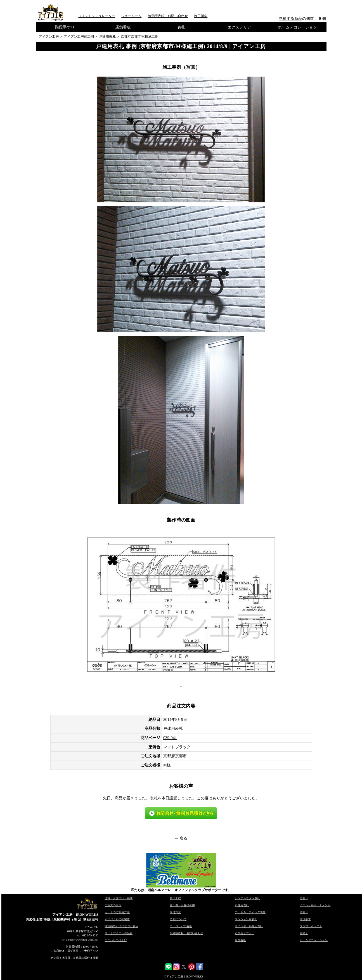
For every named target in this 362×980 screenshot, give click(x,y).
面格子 (304, 933)
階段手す (305, 919)
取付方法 (175, 912)
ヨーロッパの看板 (181, 926)
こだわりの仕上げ (116, 940)
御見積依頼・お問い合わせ (168, 16)
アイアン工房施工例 (79, 37)
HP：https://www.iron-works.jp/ (80, 940)
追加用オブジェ (245, 933)
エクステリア (239, 27)
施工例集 (201, 16)
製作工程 (175, 898)
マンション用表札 (246, 919)
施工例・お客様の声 (182, 905)
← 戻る (181, 838)
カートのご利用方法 (117, 912)
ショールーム (131, 16)
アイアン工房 (49, 37)
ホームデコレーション (297, 27)
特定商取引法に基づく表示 (121, 926)
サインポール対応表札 (249, 926)
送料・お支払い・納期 (119, 898)
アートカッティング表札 (250, 912)
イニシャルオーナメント (315, 905)
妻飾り (304, 898)
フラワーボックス (311, 926)
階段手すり (65, 27)
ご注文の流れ (113, 905)
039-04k (170, 738)
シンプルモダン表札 (247, 898)
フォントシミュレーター (97, 16)
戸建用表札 (107, 37)
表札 (181, 27)
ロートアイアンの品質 (119, 933)
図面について (178, 919)
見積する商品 (290, 18)
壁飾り (304, 912)
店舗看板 (123, 27)
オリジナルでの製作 (117, 919)
